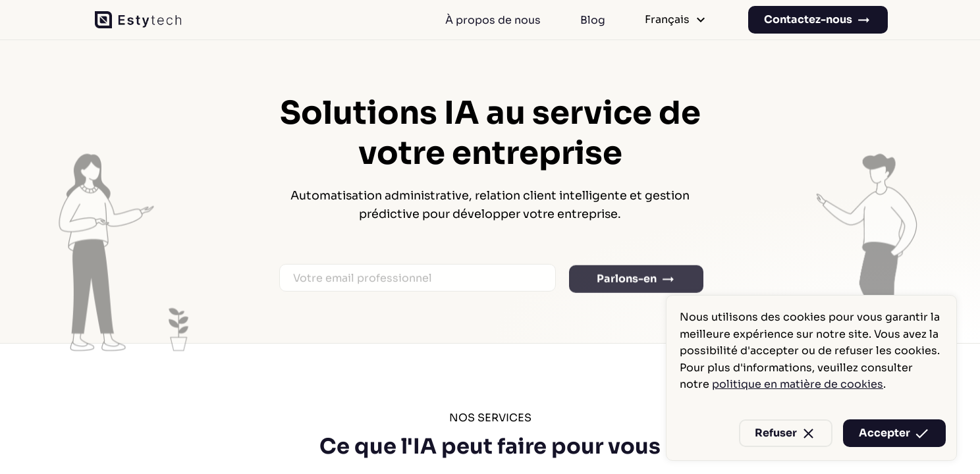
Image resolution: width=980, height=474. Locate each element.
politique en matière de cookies (798, 384)
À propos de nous (493, 20)
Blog (593, 20)
